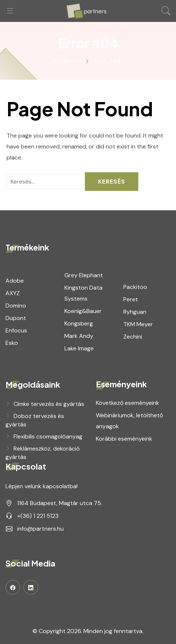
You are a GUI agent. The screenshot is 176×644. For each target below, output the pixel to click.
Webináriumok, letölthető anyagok (129, 421)
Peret (131, 299)
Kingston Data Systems (83, 293)
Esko (12, 343)
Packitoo (135, 287)
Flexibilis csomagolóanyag (48, 436)
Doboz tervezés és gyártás (35, 420)
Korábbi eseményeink (124, 439)
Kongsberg (79, 323)
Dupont (16, 318)
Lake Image (79, 348)
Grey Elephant (84, 275)
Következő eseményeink (128, 403)
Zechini (133, 337)
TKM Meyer (138, 324)
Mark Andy (79, 336)
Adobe (15, 281)
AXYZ (13, 293)
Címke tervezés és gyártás (49, 404)
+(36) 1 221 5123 (38, 516)
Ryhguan (135, 312)
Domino (16, 306)
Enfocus (16, 330)
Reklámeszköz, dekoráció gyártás (43, 453)
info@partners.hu (40, 529)
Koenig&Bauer (83, 311)
